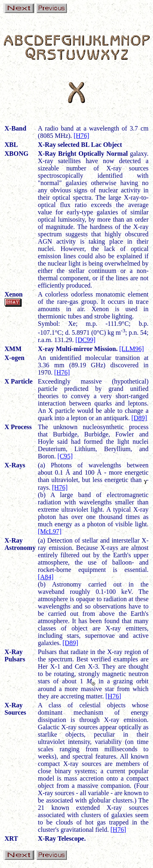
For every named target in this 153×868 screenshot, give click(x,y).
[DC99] (85, 340)
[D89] (139, 418)
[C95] (65, 456)
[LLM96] (131, 349)
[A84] (46, 577)
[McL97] (50, 531)
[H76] (81, 136)
